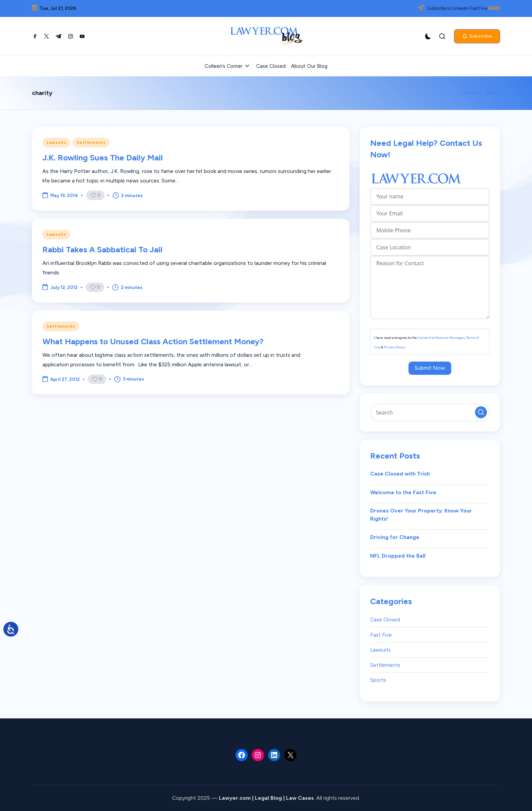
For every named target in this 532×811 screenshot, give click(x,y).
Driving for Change (395, 537)
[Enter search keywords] (430, 412)
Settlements (91, 142)
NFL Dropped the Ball (398, 556)
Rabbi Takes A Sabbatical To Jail (102, 249)
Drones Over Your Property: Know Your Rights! (421, 515)
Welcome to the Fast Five (403, 492)
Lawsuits (56, 142)
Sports (378, 680)
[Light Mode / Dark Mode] (428, 36)
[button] (477, 36)
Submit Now (430, 368)
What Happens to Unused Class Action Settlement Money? (153, 341)
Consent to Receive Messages (441, 338)
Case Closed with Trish (400, 474)
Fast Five (381, 635)
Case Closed (385, 620)
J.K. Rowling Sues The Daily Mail (103, 158)
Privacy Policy (394, 347)
